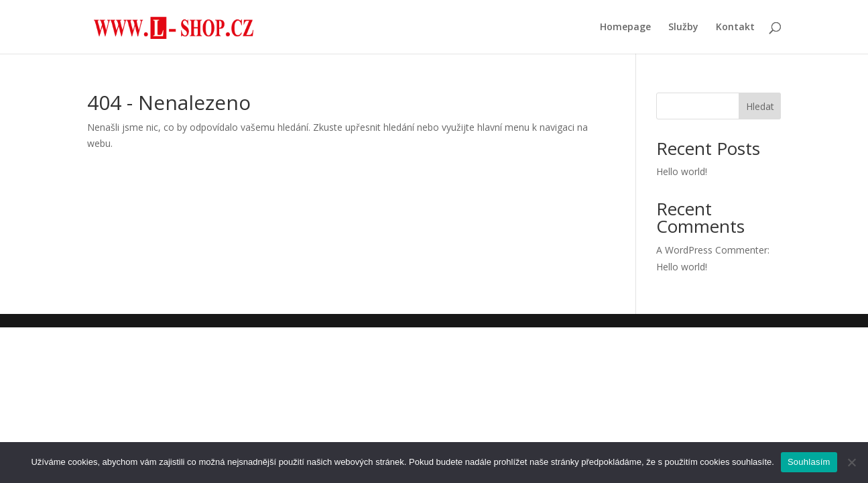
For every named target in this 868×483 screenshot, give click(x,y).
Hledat (760, 106)
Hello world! (682, 171)
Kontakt (735, 28)
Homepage (625, 28)
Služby (683, 28)
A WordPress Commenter (712, 250)
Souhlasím (809, 462)
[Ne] (851, 462)
